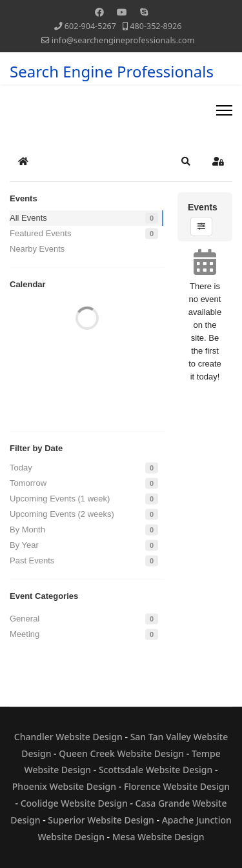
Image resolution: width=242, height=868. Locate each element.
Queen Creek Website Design (121, 753)
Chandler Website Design (68, 737)
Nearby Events (37, 249)
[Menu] (224, 110)
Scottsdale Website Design (156, 770)
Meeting (25, 634)
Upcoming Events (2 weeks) (62, 514)
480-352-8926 (156, 26)
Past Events (32, 560)
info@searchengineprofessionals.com (123, 40)
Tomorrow (28, 483)
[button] (186, 161)
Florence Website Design (177, 786)
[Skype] (144, 12)
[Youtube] (122, 12)
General (25, 619)
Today (21, 468)
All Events (28, 218)
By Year (24, 545)
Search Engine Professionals (112, 72)
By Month (27, 530)
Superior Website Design (101, 820)
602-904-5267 (90, 26)
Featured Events (40, 233)
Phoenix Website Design (64, 786)
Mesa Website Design (158, 837)
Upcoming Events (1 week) (60, 499)
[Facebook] (99, 12)
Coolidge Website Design (74, 803)
